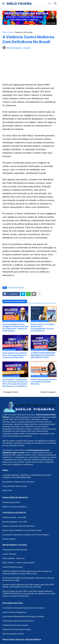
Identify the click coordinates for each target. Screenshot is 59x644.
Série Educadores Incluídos (13, 634)
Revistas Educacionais (11, 502)
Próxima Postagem (48, 392)
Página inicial (8, 32)
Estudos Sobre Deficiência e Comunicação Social (22, 530)
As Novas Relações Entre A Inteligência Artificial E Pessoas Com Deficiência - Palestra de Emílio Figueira (15, 328)
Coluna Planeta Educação (13, 567)
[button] (3, 4)
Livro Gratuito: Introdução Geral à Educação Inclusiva (23, 608)
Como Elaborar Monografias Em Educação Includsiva (23, 616)
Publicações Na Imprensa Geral (15, 550)
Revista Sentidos (9, 539)
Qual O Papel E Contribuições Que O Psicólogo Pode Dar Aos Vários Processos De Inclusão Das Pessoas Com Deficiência (15, 383)
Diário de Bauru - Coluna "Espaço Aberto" (19, 563)
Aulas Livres (7, 490)
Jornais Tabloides (9, 554)
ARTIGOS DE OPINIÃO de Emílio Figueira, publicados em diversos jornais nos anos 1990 (28, 579)
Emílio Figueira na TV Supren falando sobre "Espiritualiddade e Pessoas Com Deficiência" (43, 328)
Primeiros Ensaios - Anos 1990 (14, 517)
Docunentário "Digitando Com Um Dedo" (18, 482)
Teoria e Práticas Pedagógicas (14, 612)
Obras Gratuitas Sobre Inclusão (15, 486)
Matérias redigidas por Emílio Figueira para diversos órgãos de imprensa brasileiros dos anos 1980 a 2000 (27, 572)
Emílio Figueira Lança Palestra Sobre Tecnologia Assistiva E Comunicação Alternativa (15, 355)
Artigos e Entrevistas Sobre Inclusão (17, 629)
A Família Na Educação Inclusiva (15, 625)
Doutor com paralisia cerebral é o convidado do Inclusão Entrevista (44, 382)
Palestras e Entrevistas (24, 32)
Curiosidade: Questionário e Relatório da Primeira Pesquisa (26, 535)
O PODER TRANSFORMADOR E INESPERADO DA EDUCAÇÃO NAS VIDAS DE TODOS (43, 355)
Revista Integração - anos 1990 (15, 522)
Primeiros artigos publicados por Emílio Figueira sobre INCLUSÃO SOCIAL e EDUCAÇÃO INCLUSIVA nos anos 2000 (28, 586)
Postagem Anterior (11, 392)
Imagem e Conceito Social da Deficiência (19, 526)
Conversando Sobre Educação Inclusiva (18, 621)
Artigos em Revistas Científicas (15, 507)
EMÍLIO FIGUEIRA (19, 4)
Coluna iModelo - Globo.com (14, 558)
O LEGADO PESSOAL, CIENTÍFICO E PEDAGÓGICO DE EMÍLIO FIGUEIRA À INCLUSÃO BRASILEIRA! (27, 476)
